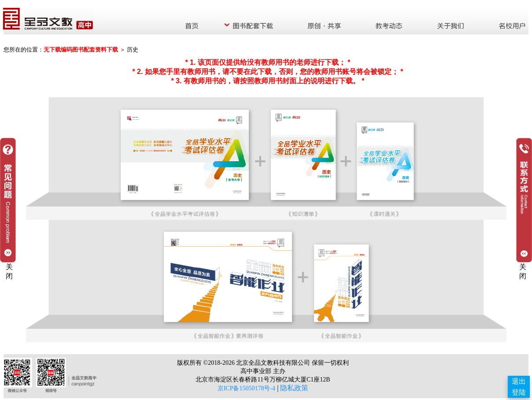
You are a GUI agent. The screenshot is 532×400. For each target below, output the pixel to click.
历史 (133, 50)
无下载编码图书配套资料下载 (81, 50)
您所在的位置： (24, 50)
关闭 (523, 271)
